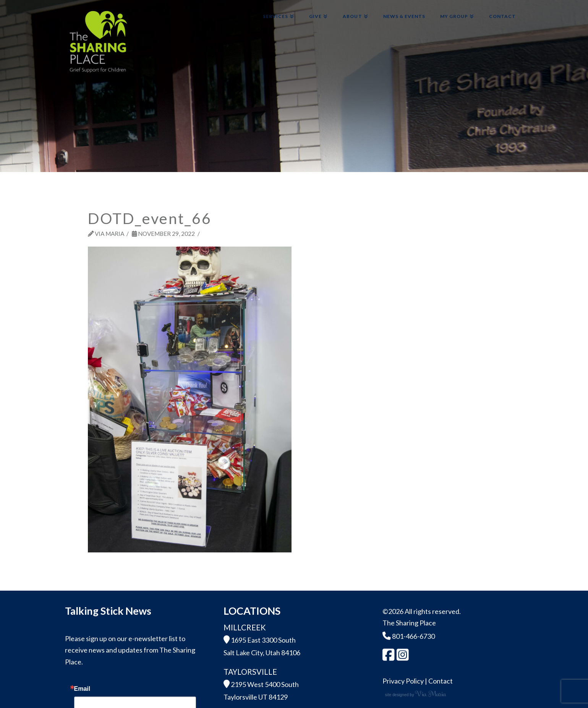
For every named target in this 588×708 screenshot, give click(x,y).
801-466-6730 (409, 636)
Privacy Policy (403, 681)
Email (82, 689)
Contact (441, 681)
